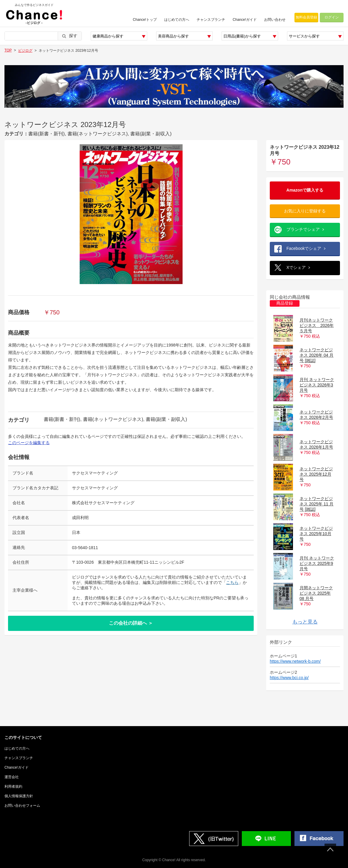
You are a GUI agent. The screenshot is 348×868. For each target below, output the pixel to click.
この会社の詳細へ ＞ (131, 623)
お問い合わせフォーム (22, 806)
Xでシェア (296, 267)
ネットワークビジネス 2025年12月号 (316, 474)
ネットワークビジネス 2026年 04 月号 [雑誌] (316, 355)
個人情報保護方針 (19, 796)
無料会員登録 (306, 17)
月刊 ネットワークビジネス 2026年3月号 (317, 385)
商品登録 (285, 303)
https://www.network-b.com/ (295, 661)
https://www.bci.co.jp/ (289, 678)
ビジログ (25, 51)
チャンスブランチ (211, 20)
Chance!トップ (145, 20)
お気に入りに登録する (305, 211)
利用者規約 (13, 786)
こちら (232, 582)
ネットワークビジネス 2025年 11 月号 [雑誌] (316, 504)
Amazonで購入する (305, 190)
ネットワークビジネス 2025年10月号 (316, 534)
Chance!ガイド (245, 20)
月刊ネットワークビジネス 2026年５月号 (317, 325)
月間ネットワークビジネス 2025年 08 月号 (316, 593)
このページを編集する (29, 443)
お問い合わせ (275, 20)
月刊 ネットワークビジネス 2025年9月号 (317, 563)
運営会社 (12, 777)
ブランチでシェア (303, 229)
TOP (8, 50)
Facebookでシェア (304, 248)
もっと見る (305, 622)
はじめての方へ (177, 20)
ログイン (332, 17)
